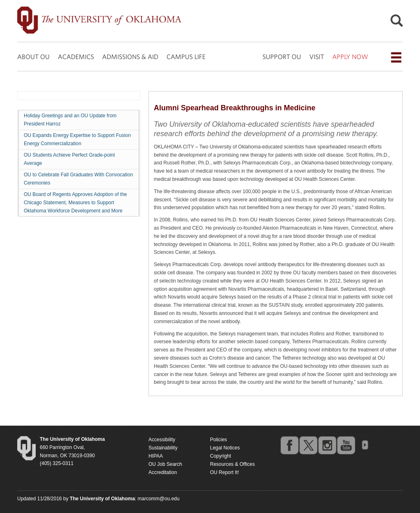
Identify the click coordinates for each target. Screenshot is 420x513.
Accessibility (162, 440)
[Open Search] (397, 23)
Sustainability (163, 448)
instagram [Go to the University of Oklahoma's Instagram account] (327, 445)
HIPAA (156, 456)
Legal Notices (225, 448)
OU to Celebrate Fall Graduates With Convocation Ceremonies (78, 179)
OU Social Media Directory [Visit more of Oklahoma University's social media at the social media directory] (365, 445)
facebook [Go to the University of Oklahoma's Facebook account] (289, 445)
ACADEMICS (76, 57)
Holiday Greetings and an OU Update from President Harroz (70, 120)
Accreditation (163, 472)
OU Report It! (225, 472)
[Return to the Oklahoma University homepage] (72, 439)
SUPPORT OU (282, 57)
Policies (218, 440)
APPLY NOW (350, 57)
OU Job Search (165, 464)
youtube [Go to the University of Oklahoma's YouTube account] (346, 445)
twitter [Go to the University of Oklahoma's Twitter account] (308, 445)
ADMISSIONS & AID (130, 57)
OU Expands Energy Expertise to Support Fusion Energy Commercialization (77, 139)
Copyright (220, 456)
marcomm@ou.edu (159, 499)
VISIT (317, 57)
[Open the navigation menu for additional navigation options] (396, 57)
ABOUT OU (33, 57)
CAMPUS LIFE (186, 57)
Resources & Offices (232, 464)
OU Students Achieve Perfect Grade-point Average (69, 159)
